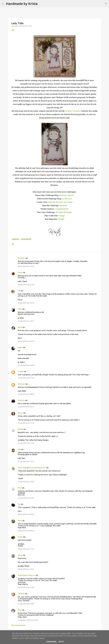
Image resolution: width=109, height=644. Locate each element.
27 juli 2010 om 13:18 (26, 423)
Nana (20, 521)
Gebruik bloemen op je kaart (60, 202)
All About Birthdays (64, 212)
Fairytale (63, 205)
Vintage (61, 216)
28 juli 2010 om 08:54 (26, 531)
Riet (19, 449)
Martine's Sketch (67, 195)
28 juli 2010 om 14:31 (26, 569)
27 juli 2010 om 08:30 (26, 394)
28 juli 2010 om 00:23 (26, 514)
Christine (21, 594)
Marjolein (21, 258)
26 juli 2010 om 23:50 (26, 341)
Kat (19, 504)
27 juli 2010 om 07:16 (26, 378)
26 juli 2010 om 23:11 (26, 321)
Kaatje (20, 537)
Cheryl (20, 272)
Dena (20, 610)
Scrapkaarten (26, 239)
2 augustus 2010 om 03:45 (28, 620)
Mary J (20, 413)
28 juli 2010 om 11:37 (26, 549)
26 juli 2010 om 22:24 (26, 285)
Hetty (20, 309)
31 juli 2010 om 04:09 (26, 604)
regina (20, 347)
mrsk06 (21, 371)
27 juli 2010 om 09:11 (26, 407)
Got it (61, 642)
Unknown (21, 384)
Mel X (20, 327)
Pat (19, 291)
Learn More (51, 642)
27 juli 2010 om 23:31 (26, 498)
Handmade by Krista (22, 4)
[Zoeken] (41, 4)
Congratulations (62, 209)
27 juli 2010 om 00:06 (26, 365)
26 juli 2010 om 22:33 (26, 303)
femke (20, 555)
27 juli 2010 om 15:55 (26, 443)
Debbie (20, 429)
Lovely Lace (67, 199)
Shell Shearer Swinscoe (27, 575)
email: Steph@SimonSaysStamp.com (32, 468)
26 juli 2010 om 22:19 (26, 266)
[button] (13, 30)
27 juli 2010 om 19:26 (26, 482)
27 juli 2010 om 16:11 (26, 461)
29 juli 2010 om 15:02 (26, 587)
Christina (21, 400)
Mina (20, 488)
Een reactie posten (18, 625)
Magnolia (15, 239)
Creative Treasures (73, 111)
